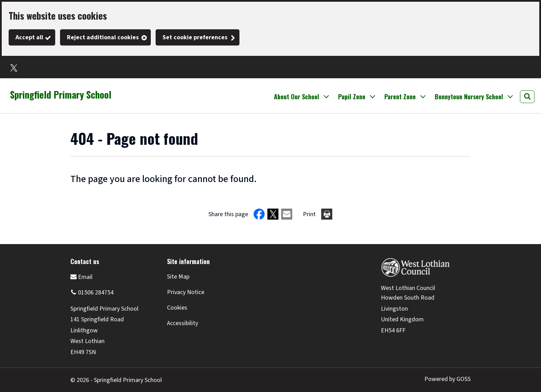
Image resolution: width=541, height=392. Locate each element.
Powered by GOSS (447, 379)
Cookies (177, 308)
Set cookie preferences (195, 37)
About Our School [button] (297, 97)
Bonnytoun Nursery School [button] (469, 97)
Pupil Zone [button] (352, 97)
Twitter (14, 68)
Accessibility (183, 323)
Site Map (178, 277)
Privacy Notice (186, 292)
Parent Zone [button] (400, 97)
